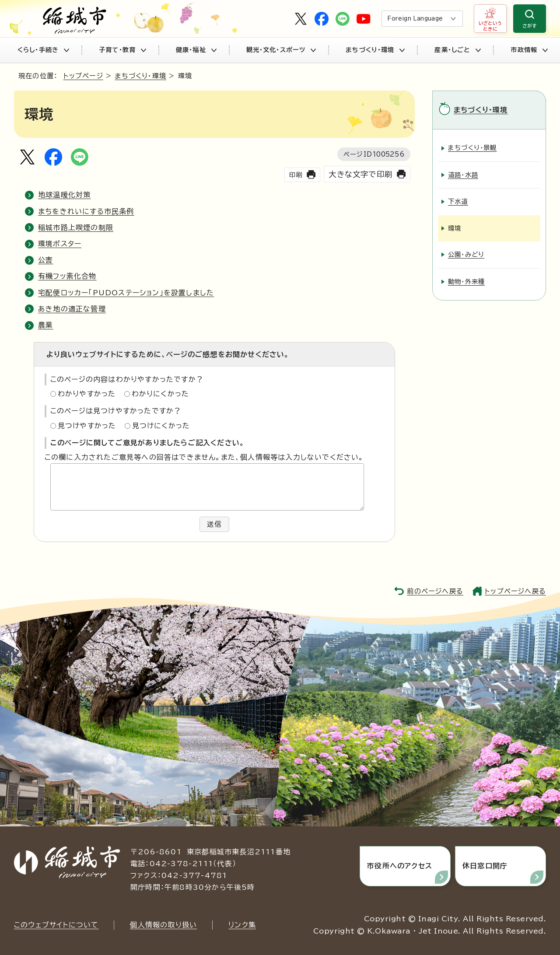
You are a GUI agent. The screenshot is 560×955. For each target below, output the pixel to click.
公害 (45, 260)
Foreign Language (415, 19)
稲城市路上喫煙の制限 (76, 227)
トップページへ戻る (515, 591)
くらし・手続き (43, 50)
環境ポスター (60, 244)
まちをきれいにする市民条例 (86, 211)
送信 (214, 524)
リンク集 (242, 924)
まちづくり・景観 (472, 148)
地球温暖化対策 (64, 195)
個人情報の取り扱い (163, 924)
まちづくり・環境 (375, 50)
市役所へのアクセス (400, 866)
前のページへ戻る (435, 591)
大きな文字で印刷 (360, 174)
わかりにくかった (161, 394)
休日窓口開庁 (485, 866)
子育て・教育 (122, 50)
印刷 (296, 175)
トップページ (83, 76)
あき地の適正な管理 (72, 309)
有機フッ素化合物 (67, 276)
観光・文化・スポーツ (281, 50)
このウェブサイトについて (56, 924)
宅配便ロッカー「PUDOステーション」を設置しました (126, 293)
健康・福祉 (196, 50)
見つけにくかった (161, 426)
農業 (45, 325)
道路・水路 (463, 174)
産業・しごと (457, 50)
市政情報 (529, 50)
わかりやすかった (87, 394)
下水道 (458, 201)
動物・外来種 (466, 281)
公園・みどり (466, 254)
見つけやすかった (87, 426)
